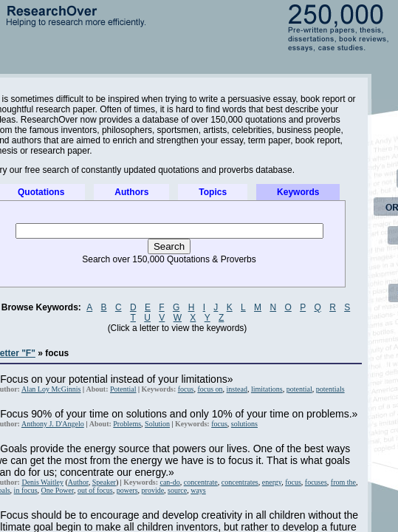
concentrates (240, 482)
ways (198, 490)
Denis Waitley (42, 482)
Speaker (104, 482)
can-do (169, 482)
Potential (123, 389)
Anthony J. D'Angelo (53, 424)
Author (78, 482)
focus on (210, 389)
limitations (267, 389)
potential (299, 389)
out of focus (95, 490)
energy (272, 482)
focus (186, 389)
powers (127, 490)
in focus (26, 490)
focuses (316, 482)
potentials (330, 389)
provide (153, 490)
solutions (244, 424)
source (177, 490)
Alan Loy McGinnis (51, 389)
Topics (213, 192)
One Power (58, 490)
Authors (131, 192)
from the (343, 482)
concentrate (201, 482)
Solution (157, 424)
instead (237, 389)
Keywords (298, 192)
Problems (127, 424)
